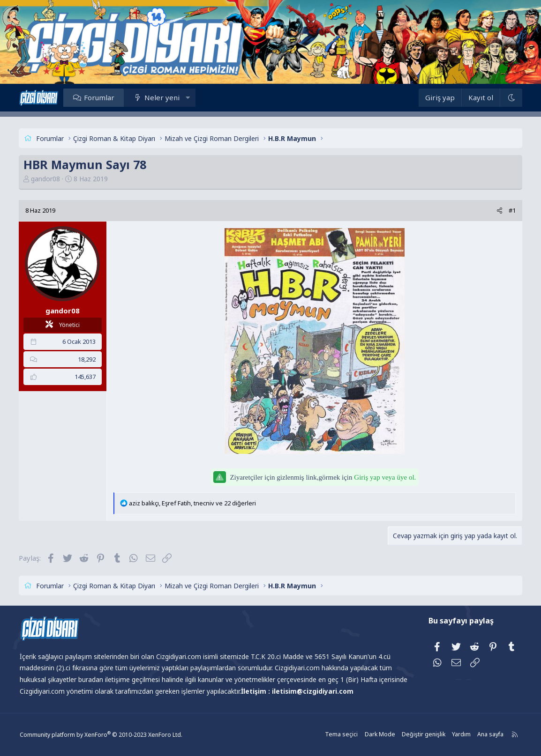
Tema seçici (337, 735)
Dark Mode (375, 735)
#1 (507, 210)
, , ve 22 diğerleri (197, 503)
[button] (193, 97)
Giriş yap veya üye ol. (385, 477)
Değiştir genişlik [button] (417, 735)
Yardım (454, 735)
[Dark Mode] (506, 98)
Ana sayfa (483, 735)
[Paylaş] (495, 211)
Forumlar (104, 97)
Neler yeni (167, 97)
